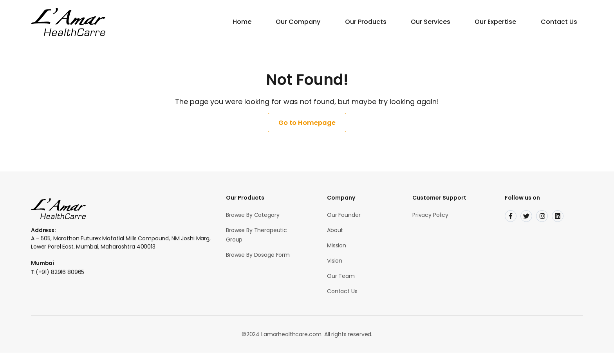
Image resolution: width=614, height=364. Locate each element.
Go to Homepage (307, 128)
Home (261, 22)
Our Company (314, 22)
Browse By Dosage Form (258, 266)
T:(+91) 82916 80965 (58, 283)
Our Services (439, 22)
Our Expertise (500, 22)
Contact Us (560, 22)
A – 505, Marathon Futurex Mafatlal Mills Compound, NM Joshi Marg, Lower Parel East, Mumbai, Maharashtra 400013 (121, 254)
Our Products (377, 22)
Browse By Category (253, 226)
